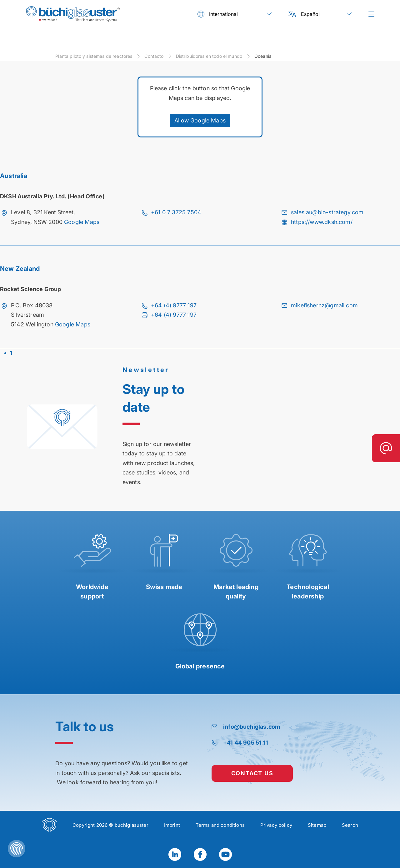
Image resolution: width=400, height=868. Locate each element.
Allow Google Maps (200, 120)
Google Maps (82, 222)
